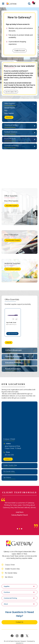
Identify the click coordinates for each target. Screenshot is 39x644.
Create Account (20, 51)
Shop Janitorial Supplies (13, 269)
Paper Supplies (9, 113)
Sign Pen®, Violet (11, 323)
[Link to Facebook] (12, 636)
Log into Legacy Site (11, 92)
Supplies (7, 586)
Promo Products (10, 139)
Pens (6, 111)
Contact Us (8, 459)
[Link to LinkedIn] (22, 636)
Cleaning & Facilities (11, 125)
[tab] (17, 529)
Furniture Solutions (11, 132)
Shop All (9, 342)
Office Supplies (10, 103)
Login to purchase (12, 334)
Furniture (7, 592)
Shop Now (9, 117)
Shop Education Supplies (13, 240)
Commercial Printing (11, 146)
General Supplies (10, 108)
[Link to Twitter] (27, 636)
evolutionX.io (20, 643)
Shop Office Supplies (12, 206)
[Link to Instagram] (17, 636)
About (6, 604)
